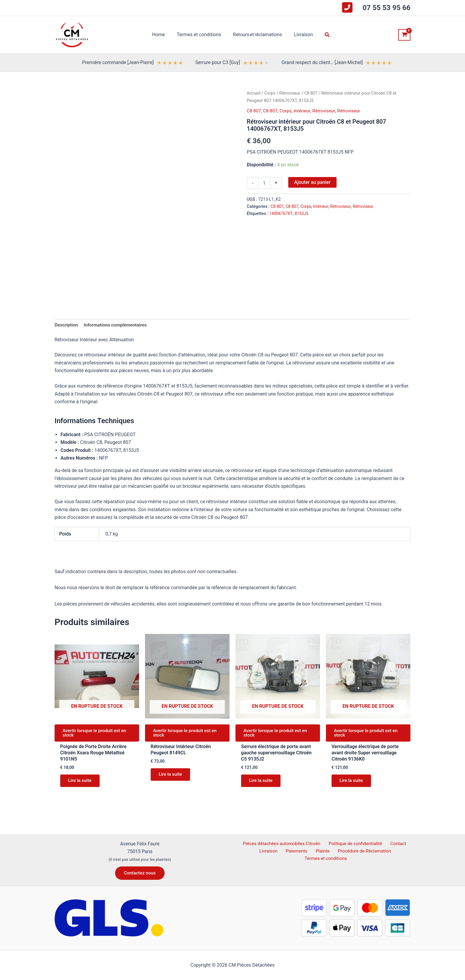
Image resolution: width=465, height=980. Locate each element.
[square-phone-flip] (347, 7)
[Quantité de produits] (264, 183)
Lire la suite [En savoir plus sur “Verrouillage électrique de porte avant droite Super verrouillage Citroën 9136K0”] (353, 784)
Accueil (254, 93)
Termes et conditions (327, 859)
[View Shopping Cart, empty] (404, 35)
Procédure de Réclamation (360, 851)
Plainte (320, 851)
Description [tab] (67, 325)
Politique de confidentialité (356, 843)
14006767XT (281, 214)
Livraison (272, 851)
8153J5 (303, 214)
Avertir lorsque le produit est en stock (97, 734)
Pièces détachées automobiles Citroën (283, 843)
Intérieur (304, 111)
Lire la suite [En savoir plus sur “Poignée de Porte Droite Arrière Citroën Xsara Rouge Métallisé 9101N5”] (81, 784)
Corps (271, 93)
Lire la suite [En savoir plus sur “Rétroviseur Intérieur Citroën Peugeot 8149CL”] (172, 777)
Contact (397, 843)
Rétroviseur (292, 93)
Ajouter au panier (312, 182)
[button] (323, 35)
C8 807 (313, 93)
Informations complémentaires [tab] (118, 325)
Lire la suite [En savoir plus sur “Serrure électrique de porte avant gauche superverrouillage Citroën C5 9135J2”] (262, 784)
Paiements (297, 851)
